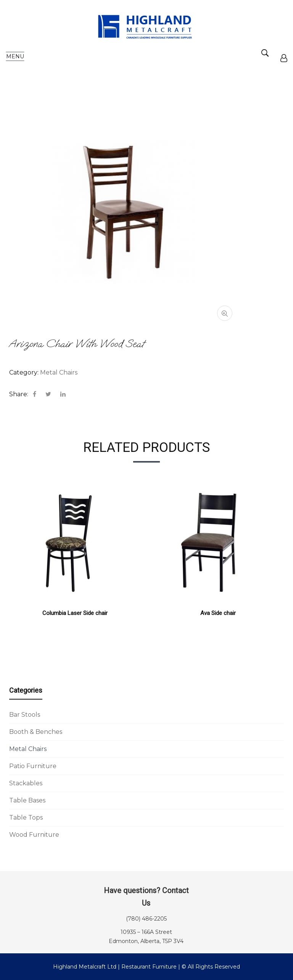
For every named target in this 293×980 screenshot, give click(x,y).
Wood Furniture (34, 835)
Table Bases (27, 800)
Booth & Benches (36, 732)
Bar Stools (25, 715)
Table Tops (26, 817)
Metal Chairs (28, 749)
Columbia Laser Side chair (75, 613)
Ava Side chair (218, 613)
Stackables (26, 783)
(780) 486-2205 (146, 919)
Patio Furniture (33, 766)
